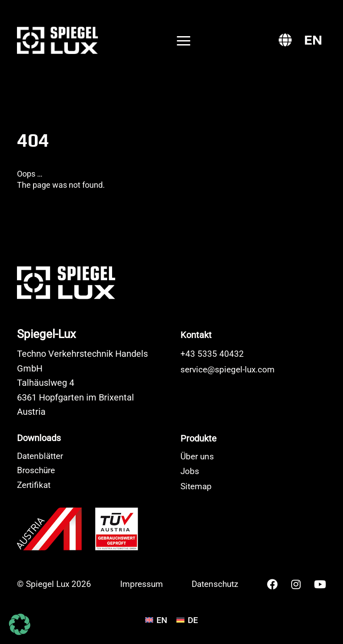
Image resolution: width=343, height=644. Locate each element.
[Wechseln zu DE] (187, 620)
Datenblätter (40, 456)
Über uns (197, 456)
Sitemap (196, 486)
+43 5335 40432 (212, 354)
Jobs (190, 471)
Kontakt (196, 335)
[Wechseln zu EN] (313, 40)
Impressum (142, 584)
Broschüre (36, 470)
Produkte (199, 438)
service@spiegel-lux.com (228, 369)
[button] (20, 624)
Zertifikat (34, 485)
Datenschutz (215, 584)
